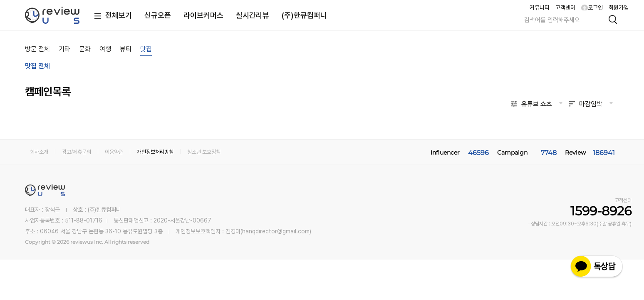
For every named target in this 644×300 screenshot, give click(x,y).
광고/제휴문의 (77, 152)
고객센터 (565, 7)
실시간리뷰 (253, 15)
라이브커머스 (203, 15)
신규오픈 (158, 15)
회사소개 (39, 152)
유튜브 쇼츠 (537, 104)
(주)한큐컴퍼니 (304, 15)
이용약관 (114, 152)
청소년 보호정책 (204, 152)
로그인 (592, 7)
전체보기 (111, 16)
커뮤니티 (540, 7)
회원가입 (619, 7)
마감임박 (591, 104)
